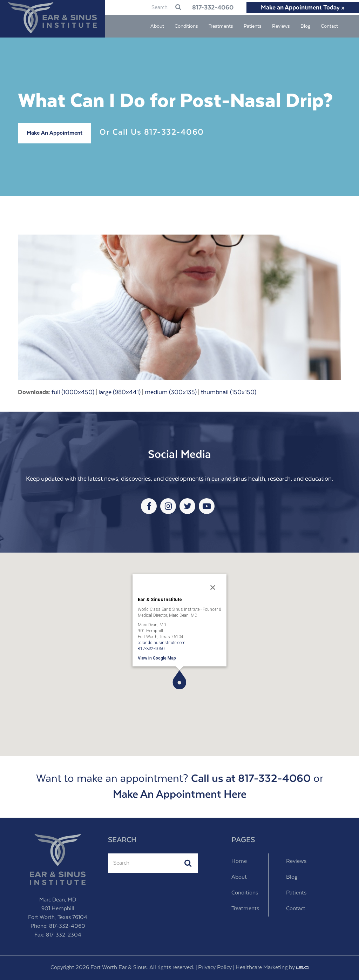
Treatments (245, 909)
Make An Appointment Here (180, 795)
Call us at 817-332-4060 (251, 779)
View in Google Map (157, 658)
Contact (296, 909)
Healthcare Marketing (262, 968)
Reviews (296, 861)
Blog (292, 877)
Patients (296, 893)
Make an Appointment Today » (303, 8)
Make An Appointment (55, 133)
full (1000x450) (73, 392)
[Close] (213, 587)
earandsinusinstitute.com (162, 642)
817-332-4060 (212, 8)
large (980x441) (120, 392)
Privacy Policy (215, 968)
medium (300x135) (171, 392)
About (239, 877)
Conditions (245, 893)
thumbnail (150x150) (229, 392)
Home (239, 861)
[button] (179, 680)
